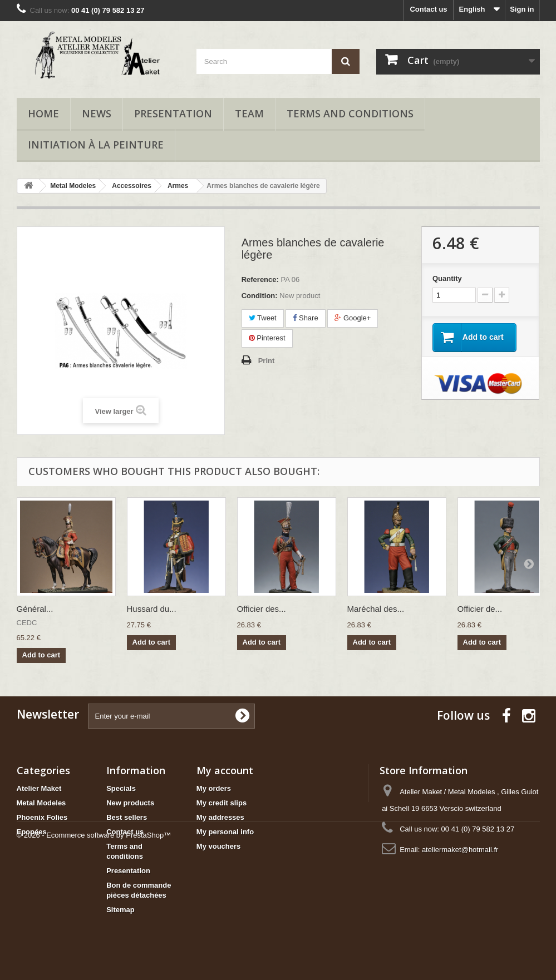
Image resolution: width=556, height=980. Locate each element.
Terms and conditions (350, 113)
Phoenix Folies (42, 817)
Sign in (522, 9)
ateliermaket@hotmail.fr (460, 850)
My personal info (225, 832)
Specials (121, 788)
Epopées (32, 832)
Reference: (260, 279)
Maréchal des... (376, 609)
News (97, 113)
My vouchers (218, 846)
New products (130, 803)
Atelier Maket (39, 788)
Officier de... (480, 609)
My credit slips (222, 803)
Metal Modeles (41, 803)
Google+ (353, 318)
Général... (35, 609)
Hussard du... (152, 609)
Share (305, 318)
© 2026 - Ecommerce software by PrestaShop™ (94, 950)
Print (267, 361)
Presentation (173, 113)
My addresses (220, 817)
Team (249, 113)
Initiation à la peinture (96, 145)
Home (43, 113)
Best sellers (127, 817)
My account (225, 770)
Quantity (447, 278)
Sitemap (120, 910)
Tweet (263, 318)
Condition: (260, 296)
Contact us (428, 9)
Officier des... (262, 609)
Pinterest (267, 338)
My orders (214, 788)
